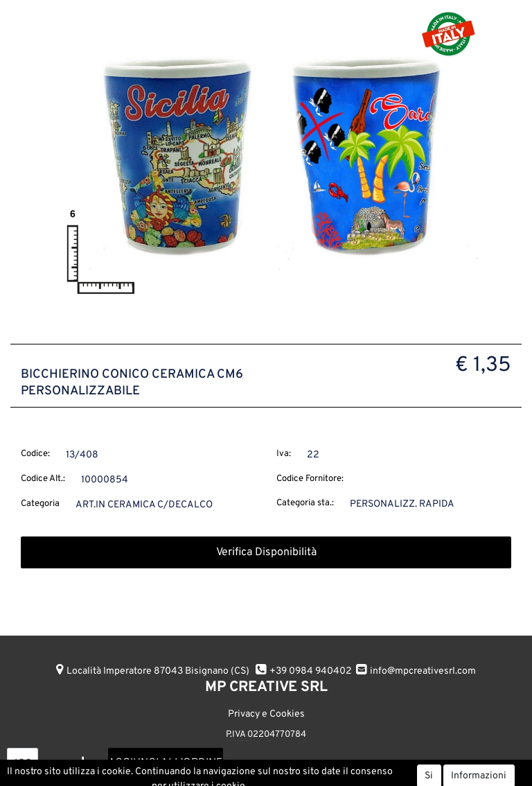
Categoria (40, 504)
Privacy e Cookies (266, 714)
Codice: (35, 454)
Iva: (284, 454)
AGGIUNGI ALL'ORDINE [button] (166, 763)
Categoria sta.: (305, 503)
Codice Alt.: (43, 479)
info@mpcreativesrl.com (423, 671)
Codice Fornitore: (310, 479)
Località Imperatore (158, 671)
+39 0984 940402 (311, 671)
